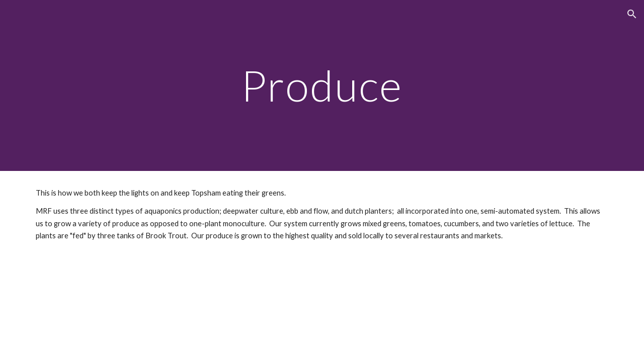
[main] (322, 85)
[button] (632, 14)
